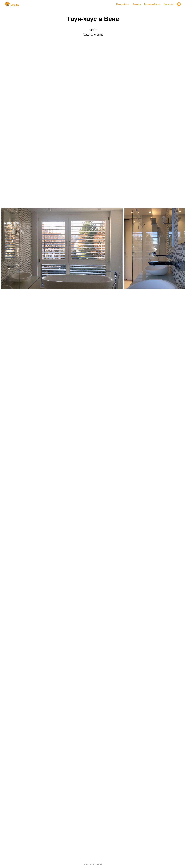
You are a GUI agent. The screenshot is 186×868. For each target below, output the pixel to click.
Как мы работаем (152, 4)
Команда (137, 4)
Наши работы (123, 4)
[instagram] (179, 4)
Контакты (169, 4)
